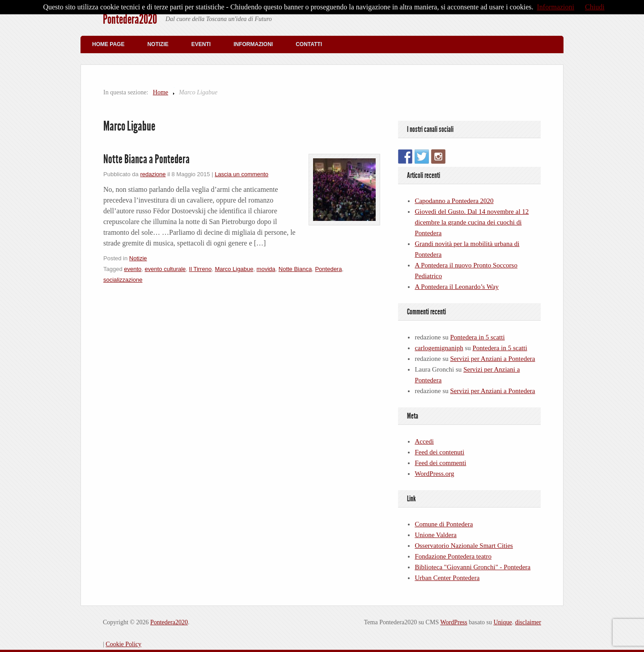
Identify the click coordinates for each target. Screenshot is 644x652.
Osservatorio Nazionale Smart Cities (464, 546)
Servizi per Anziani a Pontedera (493, 359)
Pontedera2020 (130, 19)
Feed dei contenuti (439, 452)
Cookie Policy (123, 644)
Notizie (158, 44)
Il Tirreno (201, 269)
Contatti (309, 44)
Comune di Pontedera (444, 524)
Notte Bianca (295, 269)
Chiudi (595, 7)
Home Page (108, 44)
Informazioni (253, 44)
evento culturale (165, 269)
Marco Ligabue (234, 269)
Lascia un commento (241, 174)
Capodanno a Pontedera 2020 (454, 201)
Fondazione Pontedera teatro (453, 556)
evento (133, 269)
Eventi (201, 44)
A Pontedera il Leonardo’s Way (457, 287)
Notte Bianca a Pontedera (146, 159)
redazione (153, 174)
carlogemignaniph (439, 348)
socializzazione (123, 280)
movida (266, 269)
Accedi (424, 441)
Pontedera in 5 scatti (478, 337)
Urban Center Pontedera (447, 578)
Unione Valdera (435, 535)
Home (161, 92)
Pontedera (328, 269)
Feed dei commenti (440, 463)
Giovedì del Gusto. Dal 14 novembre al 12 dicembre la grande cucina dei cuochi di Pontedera (472, 222)
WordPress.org (434, 474)
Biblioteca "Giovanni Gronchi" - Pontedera (472, 567)
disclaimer (528, 622)
